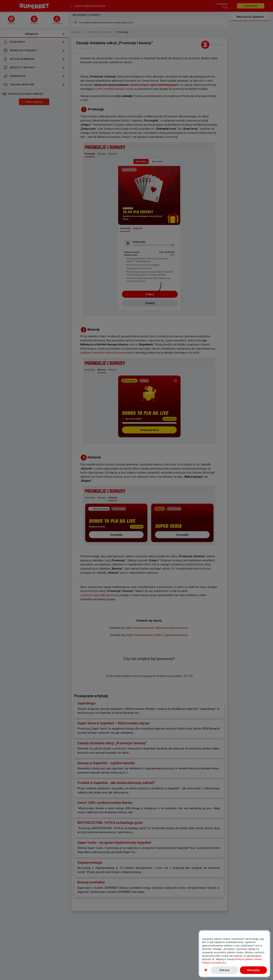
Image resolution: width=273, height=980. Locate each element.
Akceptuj (253, 970)
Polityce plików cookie (248, 959)
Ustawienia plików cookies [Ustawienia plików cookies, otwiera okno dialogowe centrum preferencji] (206, 970)
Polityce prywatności (214, 963)
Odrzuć (225, 970)
